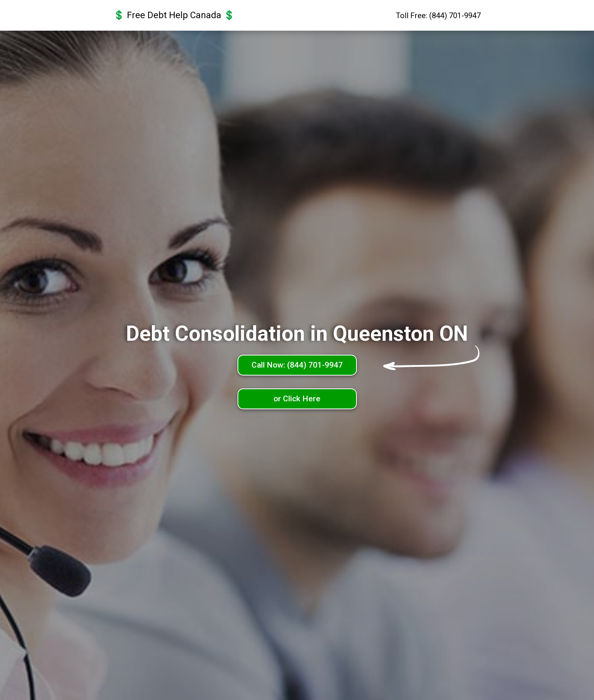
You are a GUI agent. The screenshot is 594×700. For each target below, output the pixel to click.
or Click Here (297, 399)
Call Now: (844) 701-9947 (297, 365)
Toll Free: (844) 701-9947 (438, 16)
